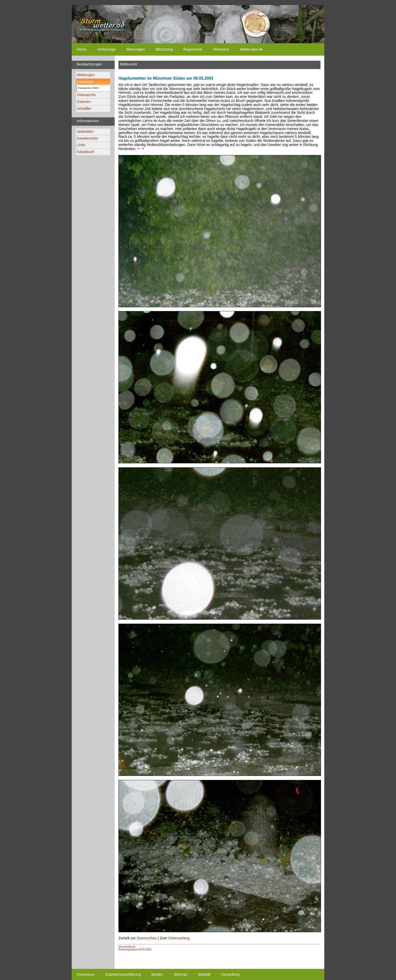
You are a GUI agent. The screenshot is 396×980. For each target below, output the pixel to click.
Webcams (221, 49)
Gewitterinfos (87, 138)
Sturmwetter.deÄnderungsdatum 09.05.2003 (135, 948)
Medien (157, 974)
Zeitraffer (84, 108)
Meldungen (86, 75)
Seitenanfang (179, 938)
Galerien (84, 102)
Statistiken (85, 132)
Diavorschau (147, 938)
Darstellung (230, 974)
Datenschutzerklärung (123, 974)
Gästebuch (86, 152)
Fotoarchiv (85, 82)
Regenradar (193, 49)
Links (81, 145)
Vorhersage (106, 49)
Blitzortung (164, 49)
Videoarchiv (86, 95)
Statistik (204, 974)
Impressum (86, 974)
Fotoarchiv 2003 (88, 88)
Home (82, 49)
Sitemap (180, 974)
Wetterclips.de (251, 49)
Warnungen (136, 49)
